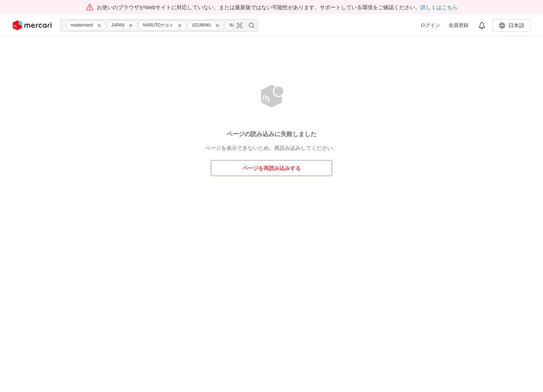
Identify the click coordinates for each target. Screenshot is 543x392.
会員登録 (459, 25)
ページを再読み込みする (271, 168)
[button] (100, 25)
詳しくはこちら (439, 7)
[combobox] (159, 25)
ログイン (430, 25)
